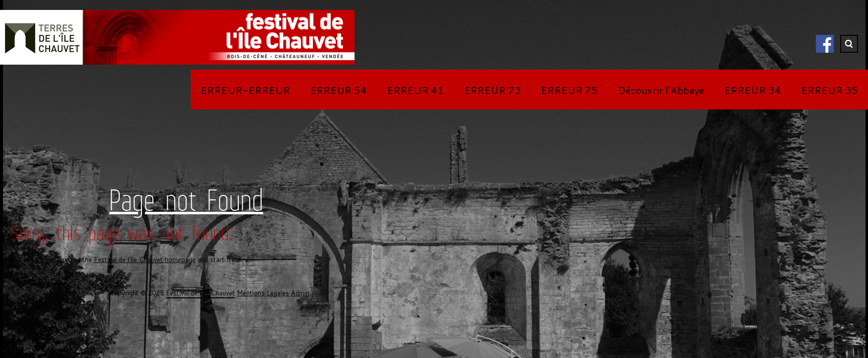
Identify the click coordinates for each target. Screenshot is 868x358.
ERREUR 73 (492, 90)
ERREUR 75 (569, 90)
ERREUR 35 (830, 90)
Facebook (825, 44)
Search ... (849, 44)
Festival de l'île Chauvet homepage (145, 260)
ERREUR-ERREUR (245, 90)
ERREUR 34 (753, 90)
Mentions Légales (263, 293)
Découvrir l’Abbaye (661, 90)
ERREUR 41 (415, 90)
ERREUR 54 (338, 90)
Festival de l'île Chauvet (200, 293)
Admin (300, 293)
